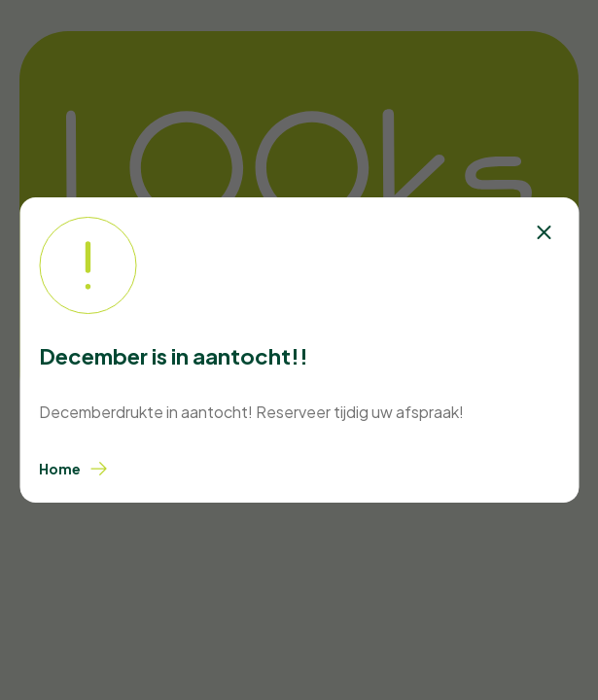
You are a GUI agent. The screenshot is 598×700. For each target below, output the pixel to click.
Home (73, 469)
